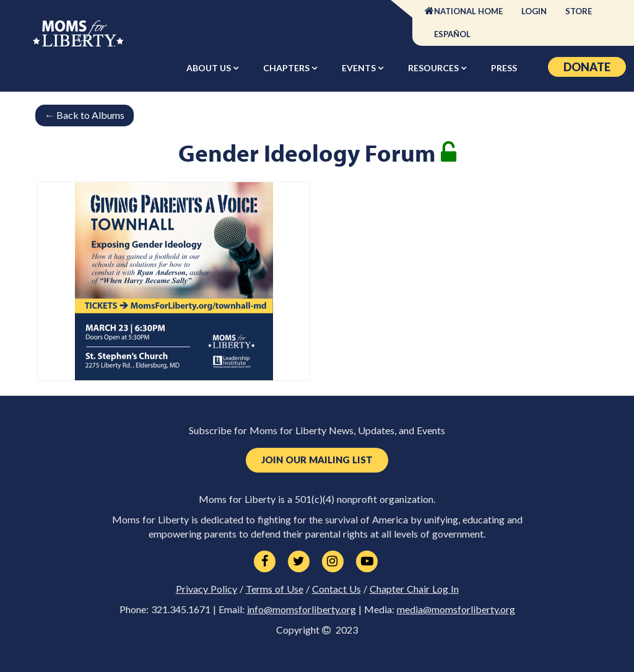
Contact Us (337, 589)
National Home (468, 11)
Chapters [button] (287, 68)
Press (504, 68)
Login (534, 11)
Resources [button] (434, 68)
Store (579, 11)
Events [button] (360, 68)
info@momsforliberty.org (302, 609)
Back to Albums (85, 115)
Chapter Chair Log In (414, 589)
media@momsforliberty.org (456, 609)
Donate (587, 67)
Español (452, 34)
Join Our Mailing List (317, 460)
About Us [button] (210, 68)
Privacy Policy (206, 589)
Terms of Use (275, 589)
